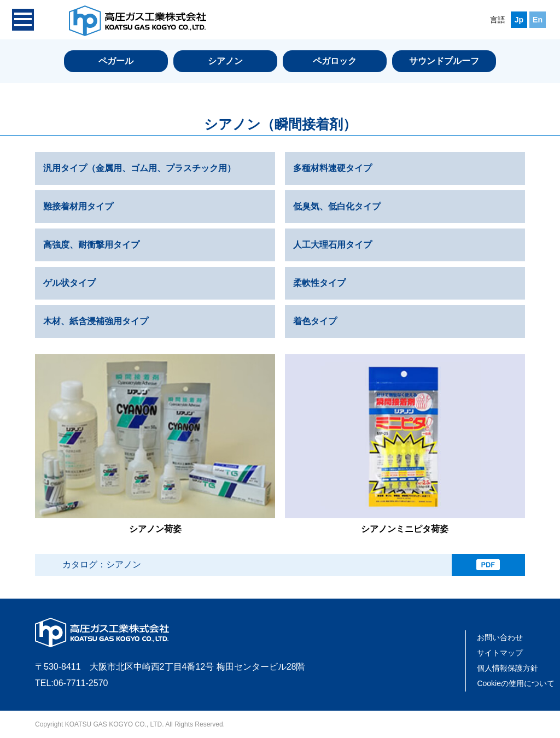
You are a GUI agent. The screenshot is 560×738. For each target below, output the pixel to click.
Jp (519, 20)
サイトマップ (500, 653)
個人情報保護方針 (507, 668)
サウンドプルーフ (444, 61)
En (538, 20)
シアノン (225, 61)
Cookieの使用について (516, 683)
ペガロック (335, 61)
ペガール (116, 61)
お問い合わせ (500, 637)
